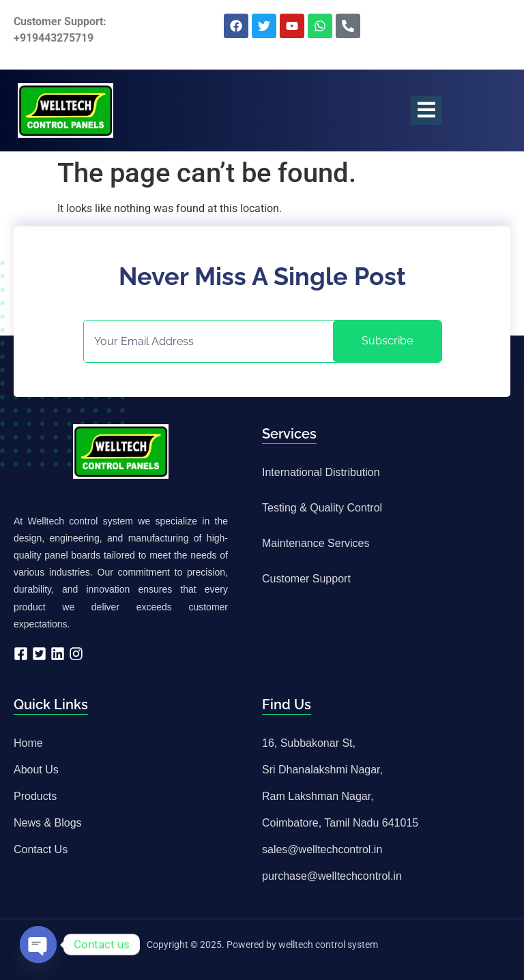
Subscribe (387, 341)
